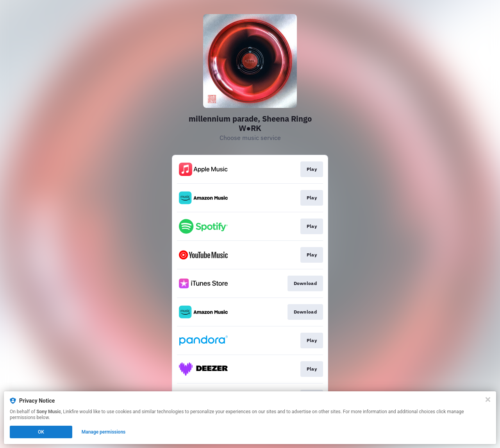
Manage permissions (104, 432)
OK (41, 432)
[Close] (488, 400)
